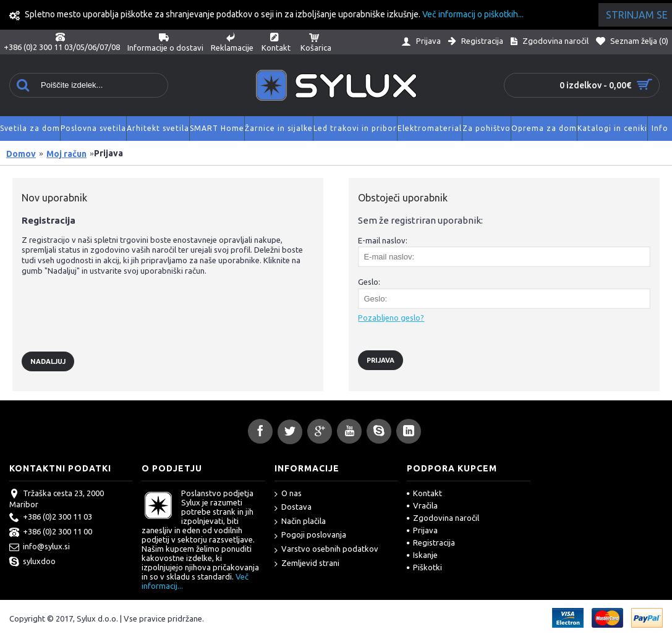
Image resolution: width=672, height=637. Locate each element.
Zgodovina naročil (443, 518)
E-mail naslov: (383, 240)
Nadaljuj (48, 361)
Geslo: (369, 282)
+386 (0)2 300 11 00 (51, 533)
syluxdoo (32, 562)
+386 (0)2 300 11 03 (51, 518)
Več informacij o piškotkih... (473, 14)
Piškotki (424, 567)
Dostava (293, 508)
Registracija (431, 542)
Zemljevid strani (307, 564)
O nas (288, 494)
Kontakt (424, 493)
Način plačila (300, 522)
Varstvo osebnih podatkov (326, 550)
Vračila (422, 505)
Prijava (422, 530)
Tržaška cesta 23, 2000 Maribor (57, 499)
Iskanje (422, 555)
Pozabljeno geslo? (391, 318)
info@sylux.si (40, 547)
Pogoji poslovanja (310, 535)
